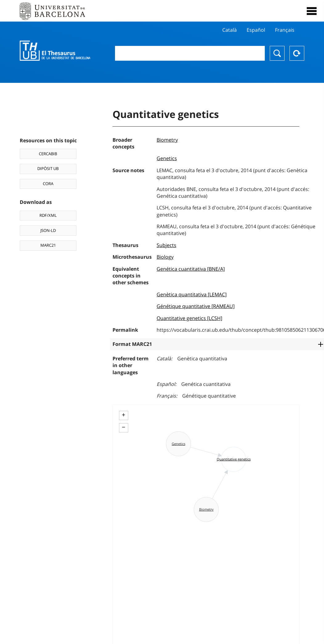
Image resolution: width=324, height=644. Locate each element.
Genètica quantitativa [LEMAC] (192, 294)
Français (285, 30)
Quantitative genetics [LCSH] (189, 318)
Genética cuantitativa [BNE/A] (191, 269)
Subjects (166, 245)
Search (277, 53)
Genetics (167, 158)
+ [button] (123, 415)
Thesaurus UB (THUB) (55, 51)
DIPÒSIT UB (48, 168)
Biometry (167, 140)
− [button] (123, 427)
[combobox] (190, 53)
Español (256, 30)
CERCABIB (48, 154)
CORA (48, 184)
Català (230, 30)
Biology (165, 257)
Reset (297, 53)
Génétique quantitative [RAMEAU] (196, 306)
